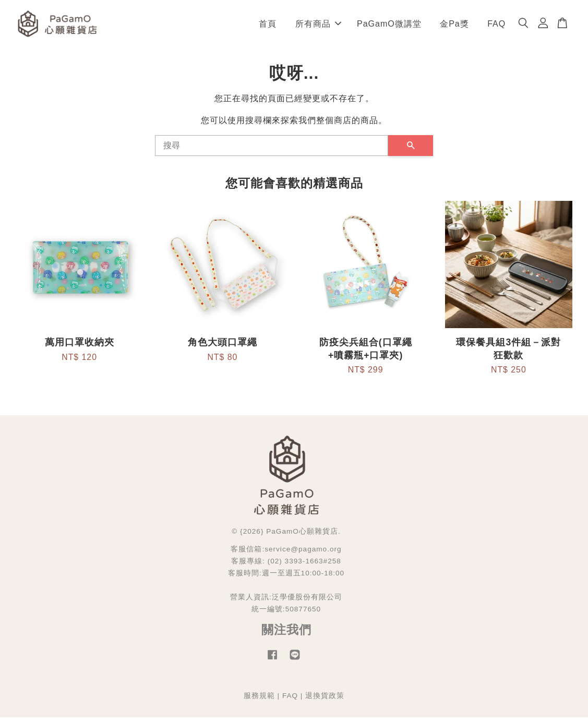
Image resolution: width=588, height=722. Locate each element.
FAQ (496, 26)
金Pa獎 (454, 26)
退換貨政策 (325, 700)
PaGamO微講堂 (389, 26)
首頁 (268, 26)
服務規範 (259, 700)
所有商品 (318, 26)
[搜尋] (272, 150)
